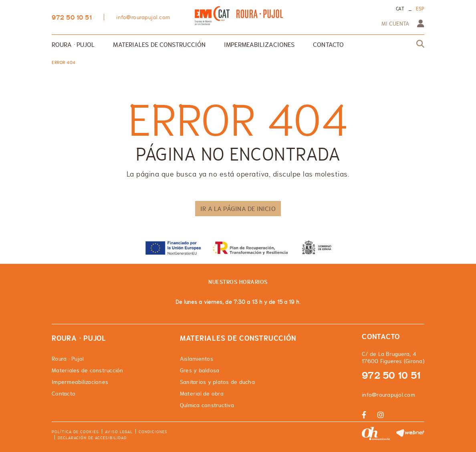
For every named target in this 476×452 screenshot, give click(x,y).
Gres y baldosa (200, 370)
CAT (400, 9)
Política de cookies (75, 432)
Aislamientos (197, 359)
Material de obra (202, 394)
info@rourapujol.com (143, 17)
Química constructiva (207, 405)
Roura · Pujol (68, 359)
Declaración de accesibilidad (92, 438)
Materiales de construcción (88, 370)
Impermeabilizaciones (80, 382)
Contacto (64, 394)
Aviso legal (119, 432)
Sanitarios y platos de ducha (217, 382)
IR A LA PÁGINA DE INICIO (238, 209)
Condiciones (153, 432)
